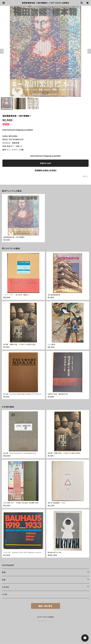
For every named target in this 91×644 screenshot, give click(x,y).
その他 (4, 594)
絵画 (4, 580)
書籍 (4, 572)
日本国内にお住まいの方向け (46, 170)
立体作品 (5, 587)
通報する (86, 176)
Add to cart (45, 163)
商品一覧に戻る (46, 606)
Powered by (46, 621)
